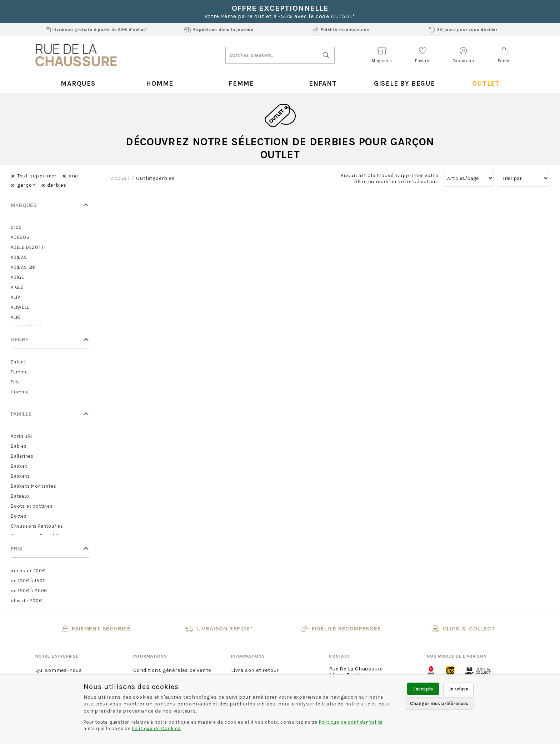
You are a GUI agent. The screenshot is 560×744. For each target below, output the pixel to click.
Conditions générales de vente (172, 670)
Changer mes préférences (439, 703)
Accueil (120, 178)
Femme (239, 83)
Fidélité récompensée (341, 30)
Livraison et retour (255, 670)
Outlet (484, 83)
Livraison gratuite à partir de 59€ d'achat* (97, 30)
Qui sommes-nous (59, 670)
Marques (76, 83)
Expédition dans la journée (219, 30)
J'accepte (423, 689)
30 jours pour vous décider (463, 30)
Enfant (321, 83)
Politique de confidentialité (351, 722)
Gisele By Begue (402, 83)
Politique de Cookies (156, 728)
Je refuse (458, 689)
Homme (157, 83)
